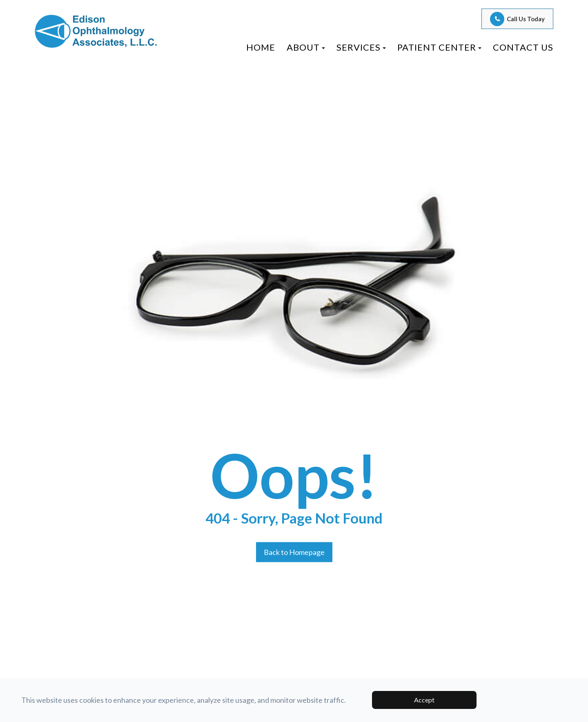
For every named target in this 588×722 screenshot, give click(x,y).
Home (261, 47)
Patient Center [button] (439, 47)
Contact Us (523, 47)
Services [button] (361, 47)
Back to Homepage (294, 552)
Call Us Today (526, 19)
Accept (424, 700)
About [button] (306, 47)
